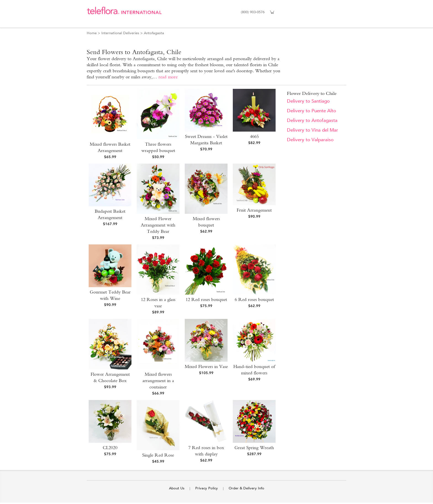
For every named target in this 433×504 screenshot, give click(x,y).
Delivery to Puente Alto (311, 111)
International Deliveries (120, 33)
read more (168, 77)
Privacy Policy (207, 488)
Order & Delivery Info (246, 488)
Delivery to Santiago (308, 101)
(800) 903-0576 (253, 12)
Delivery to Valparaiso (310, 140)
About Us (177, 488)
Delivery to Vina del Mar (312, 130)
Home (92, 33)
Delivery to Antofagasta (312, 120)
